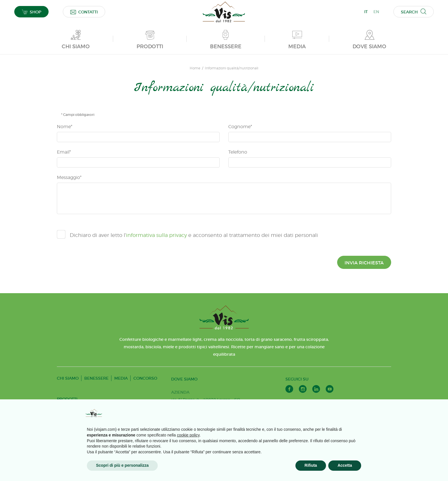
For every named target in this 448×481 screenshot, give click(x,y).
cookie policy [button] (188, 435)
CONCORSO (145, 378)
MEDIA (121, 378)
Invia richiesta (364, 263)
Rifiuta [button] (311, 465)
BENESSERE (96, 378)
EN (376, 12)
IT (366, 12)
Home (195, 68)
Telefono (238, 152)
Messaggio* (69, 177)
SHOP (31, 12)
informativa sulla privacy (156, 235)
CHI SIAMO (68, 378)
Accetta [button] (345, 465)
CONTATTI (84, 12)
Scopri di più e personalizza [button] (122, 465)
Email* (64, 152)
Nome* (65, 127)
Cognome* (240, 127)
